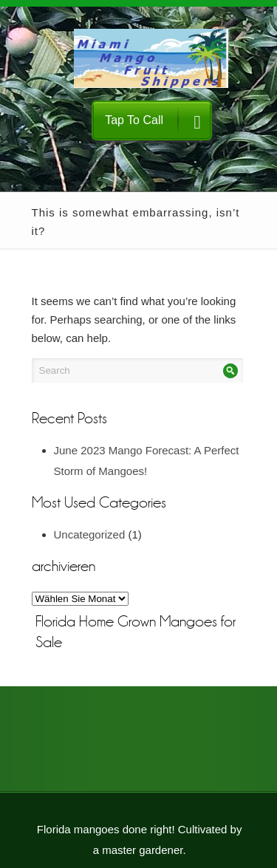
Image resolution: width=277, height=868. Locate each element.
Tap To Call (153, 122)
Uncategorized (90, 534)
